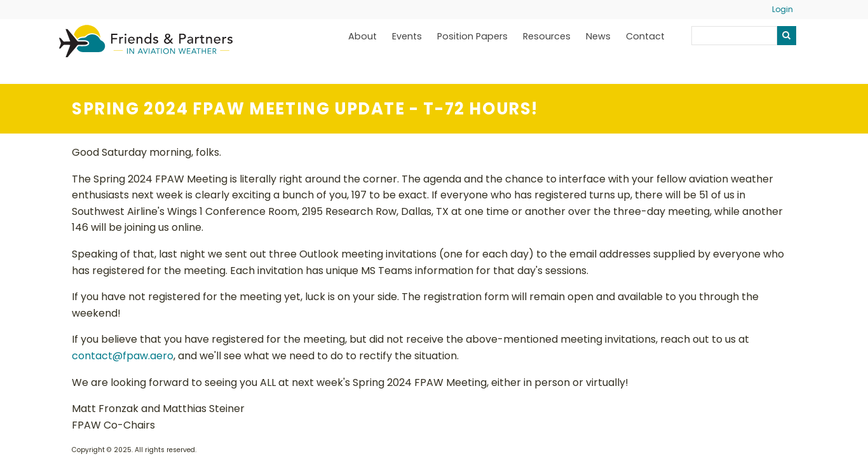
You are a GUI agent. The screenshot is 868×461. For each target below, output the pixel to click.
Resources (547, 36)
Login (783, 9)
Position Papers (472, 36)
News (598, 36)
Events (407, 36)
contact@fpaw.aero (123, 356)
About (363, 36)
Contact (645, 36)
